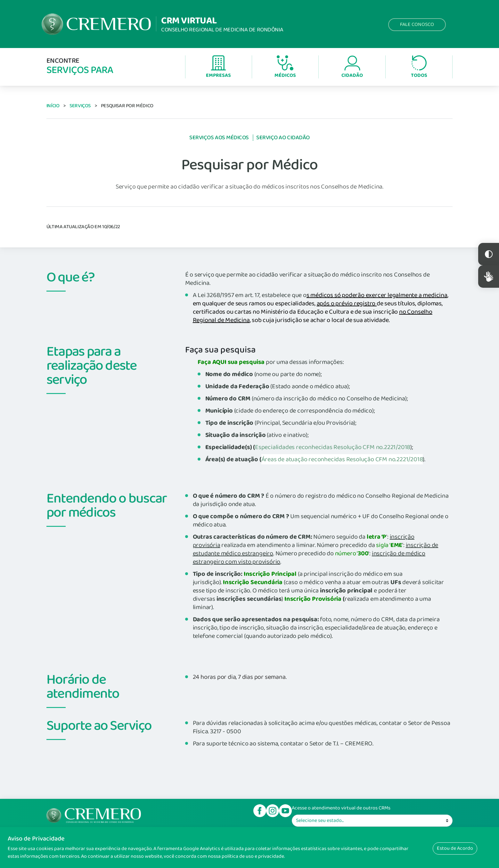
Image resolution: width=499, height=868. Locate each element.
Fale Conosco (417, 24)
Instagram (273, 811)
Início (53, 106)
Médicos (285, 67)
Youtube (285, 811)
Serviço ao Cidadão (283, 138)
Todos (419, 67)
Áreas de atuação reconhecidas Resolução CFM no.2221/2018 (342, 459)
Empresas (218, 67)
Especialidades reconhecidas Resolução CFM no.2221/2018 (333, 447)
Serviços (80, 106)
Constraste (489, 254)
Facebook (260, 811)
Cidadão (352, 67)
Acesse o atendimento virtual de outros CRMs (341, 808)
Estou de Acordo (455, 848)
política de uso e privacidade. (253, 856)
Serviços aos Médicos (219, 138)
